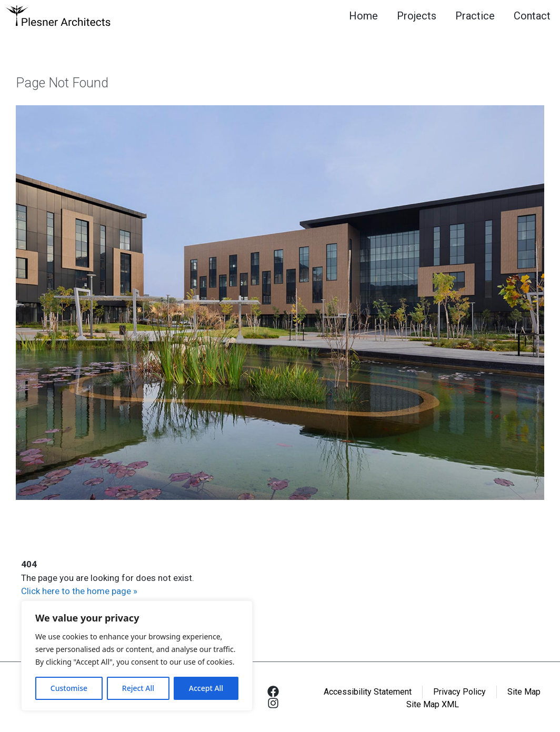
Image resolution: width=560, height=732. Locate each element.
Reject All (138, 688)
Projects (417, 16)
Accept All (206, 688)
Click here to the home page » (79, 591)
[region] (137, 656)
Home (363, 16)
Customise (69, 688)
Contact (532, 16)
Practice (475, 16)
